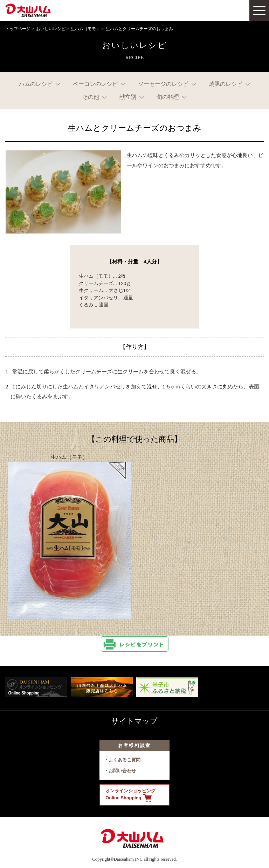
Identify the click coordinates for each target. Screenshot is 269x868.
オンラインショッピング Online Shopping (130, 795)
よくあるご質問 (125, 760)
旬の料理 (168, 97)
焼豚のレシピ (226, 84)
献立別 (128, 97)
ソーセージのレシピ (163, 84)
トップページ (18, 29)
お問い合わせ (122, 771)
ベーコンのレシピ (95, 84)
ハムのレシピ (36, 84)
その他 (91, 97)
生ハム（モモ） (85, 29)
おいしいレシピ (51, 29)
